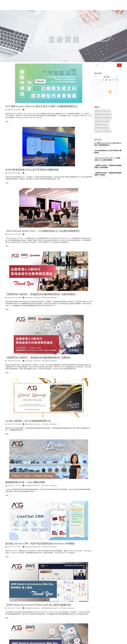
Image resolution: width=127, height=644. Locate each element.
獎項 (115, 5)
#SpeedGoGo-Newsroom (103, 118)
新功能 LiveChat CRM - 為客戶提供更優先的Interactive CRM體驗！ (41, 543)
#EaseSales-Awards (101, 124)
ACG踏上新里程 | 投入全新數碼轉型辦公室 (28, 421)
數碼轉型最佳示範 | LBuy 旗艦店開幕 (25, 482)
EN (124, 1)
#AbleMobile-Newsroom (50, 608)
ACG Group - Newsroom (33, 298)
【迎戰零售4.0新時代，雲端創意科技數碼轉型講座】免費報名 (38, 357)
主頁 (82, 5)
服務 (99, 5)
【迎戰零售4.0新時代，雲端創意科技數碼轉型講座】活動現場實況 (40, 294)
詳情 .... (8, 122)
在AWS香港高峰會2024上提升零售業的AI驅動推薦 (32, 170)
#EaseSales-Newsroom (50, 298)
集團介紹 (91, 5)
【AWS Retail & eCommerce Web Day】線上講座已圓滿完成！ (39, 605)
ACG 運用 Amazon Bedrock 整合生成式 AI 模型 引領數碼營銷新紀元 (42, 106)
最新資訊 (107, 5)
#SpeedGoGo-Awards (102, 121)
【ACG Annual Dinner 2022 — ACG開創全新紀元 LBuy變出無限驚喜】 (43, 231)
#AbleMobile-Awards (102, 128)
